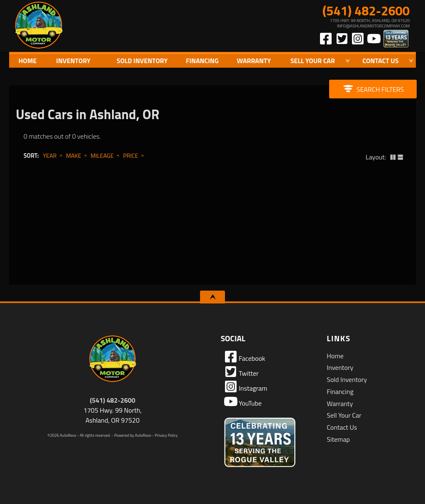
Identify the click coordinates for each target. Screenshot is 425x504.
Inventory (340, 367)
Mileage (102, 156)
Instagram (246, 387)
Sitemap (338, 439)
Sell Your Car (344, 415)
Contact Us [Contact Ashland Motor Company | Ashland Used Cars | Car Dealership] (380, 61)
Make (74, 156)
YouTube (243, 401)
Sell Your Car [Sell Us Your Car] (313, 61)
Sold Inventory (142, 61)
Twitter (241, 372)
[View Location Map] (327, 23)
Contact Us (342, 427)
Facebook (245, 357)
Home (335, 356)
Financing (340, 391)
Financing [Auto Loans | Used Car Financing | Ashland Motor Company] (202, 61)
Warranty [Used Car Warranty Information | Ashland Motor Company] (254, 61)
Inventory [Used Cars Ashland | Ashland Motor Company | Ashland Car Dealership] (73, 61)
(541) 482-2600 (112, 400)
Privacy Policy (166, 435)
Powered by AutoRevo (133, 435)
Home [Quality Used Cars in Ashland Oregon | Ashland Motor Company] (27, 61)
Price (131, 156)
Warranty (340, 404)
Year (50, 156)
